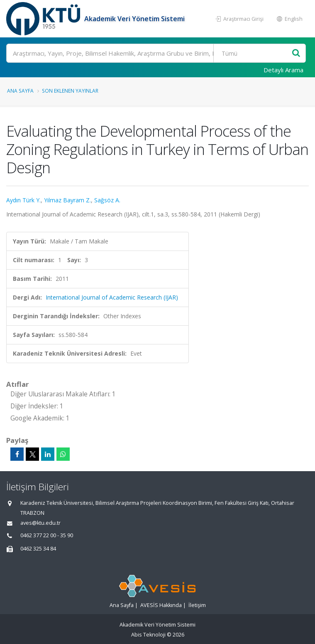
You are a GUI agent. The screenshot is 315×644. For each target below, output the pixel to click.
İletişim (197, 605)
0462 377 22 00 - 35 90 (47, 535)
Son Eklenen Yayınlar (70, 91)
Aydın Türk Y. (23, 200)
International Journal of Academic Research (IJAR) (112, 297)
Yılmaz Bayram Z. (67, 200)
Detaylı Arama (283, 70)
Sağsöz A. (107, 200)
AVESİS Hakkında (161, 605)
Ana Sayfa (20, 91)
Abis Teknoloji (148, 635)
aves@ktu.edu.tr (40, 523)
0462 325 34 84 (38, 549)
